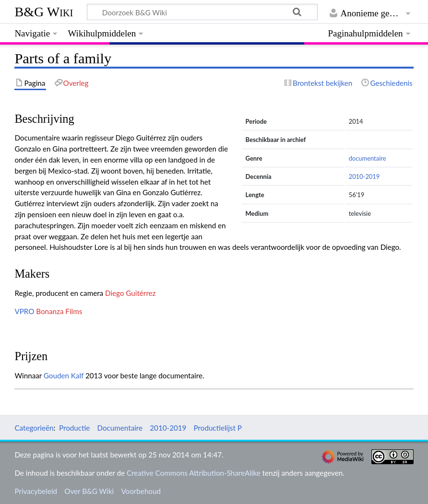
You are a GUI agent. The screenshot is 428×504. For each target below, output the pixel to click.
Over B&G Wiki (89, 491)
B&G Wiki (44, 12)
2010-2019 (364, 176)
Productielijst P (218, 428)
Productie (74, 428)
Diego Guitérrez (130, 293)
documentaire (368, 158)
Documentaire (120, 428)
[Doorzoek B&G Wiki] (202, 12)
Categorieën (34, 428)
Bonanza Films (59, 311)
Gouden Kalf (64, 375)
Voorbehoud (141, 491)
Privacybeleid (36, 491)
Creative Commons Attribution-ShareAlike (194, 473)
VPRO (24, 311)
